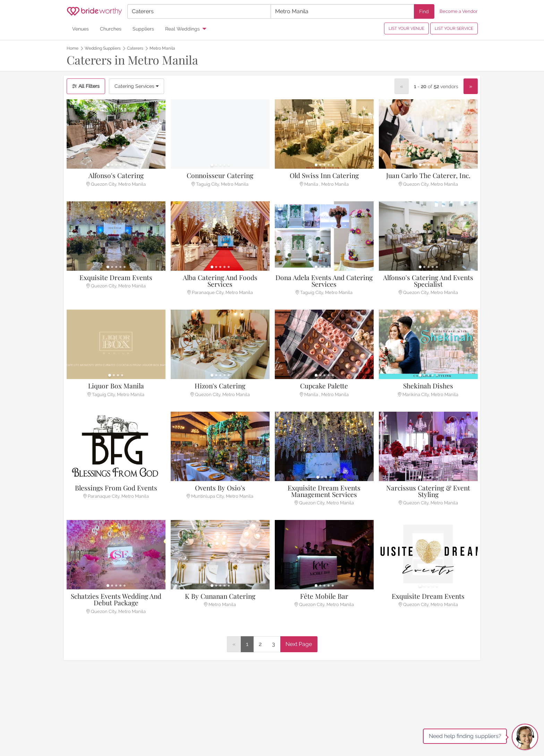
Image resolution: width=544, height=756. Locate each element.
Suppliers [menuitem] (143, 29)
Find (424, 11)
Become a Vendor (459, 11)
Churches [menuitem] (111, 29)
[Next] (471, 86)
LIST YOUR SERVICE (454, 28)
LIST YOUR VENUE (406, 28)
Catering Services (137, 86)
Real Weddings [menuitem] (182, 29)
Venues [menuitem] (80, 29)
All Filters (86, 86)
